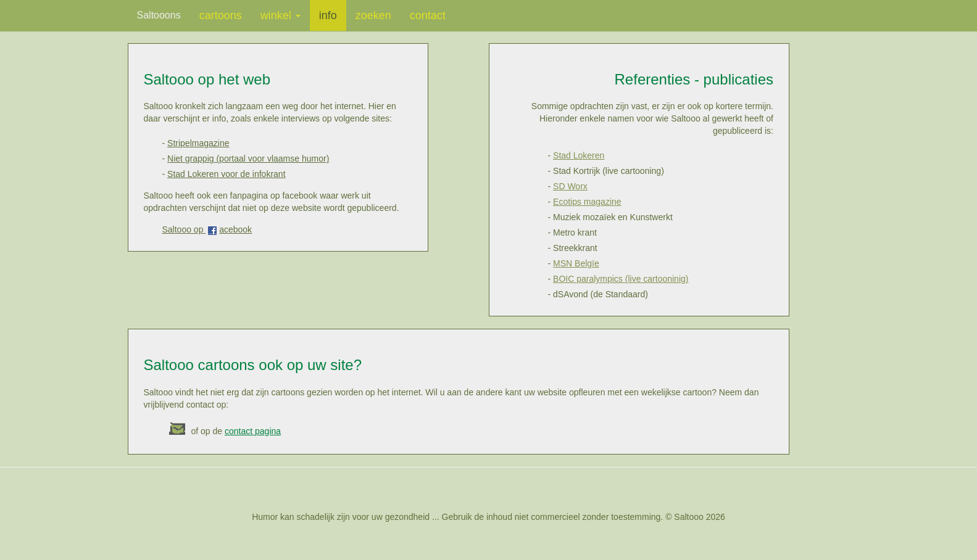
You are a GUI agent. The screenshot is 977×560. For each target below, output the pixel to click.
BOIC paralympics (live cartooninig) (621, 279)
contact (428, 15)
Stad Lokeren (579, 155)
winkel (281, 15)
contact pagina (253, 431)
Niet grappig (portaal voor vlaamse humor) (248, 159)
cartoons (221, 15)
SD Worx (570, 186)
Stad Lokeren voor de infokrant (226, 174)
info (328, 15)
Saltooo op (184, 229)
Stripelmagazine (198, 143)
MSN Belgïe (576, 263)
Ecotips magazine (587, 202)
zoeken (373, 15)
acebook (235, 229)
